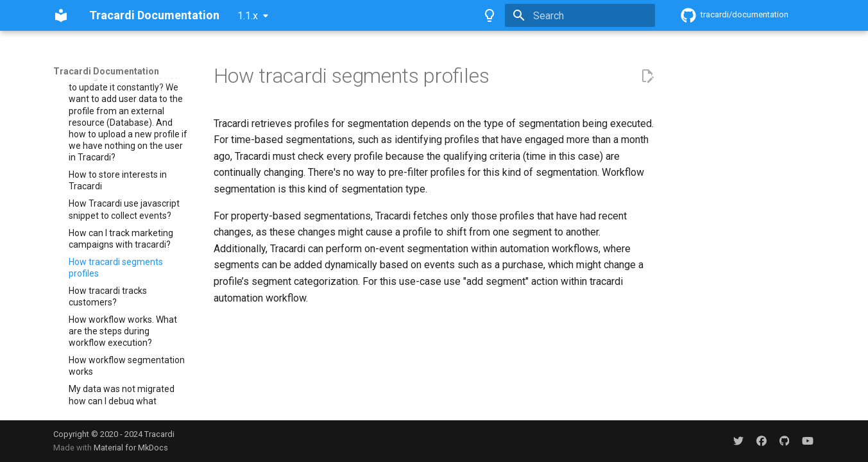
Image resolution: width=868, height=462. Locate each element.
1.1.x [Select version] (248, 16)
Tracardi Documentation (106, 71)
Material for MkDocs (131, 448)
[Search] (580, 15)
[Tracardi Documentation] (61, 15)
